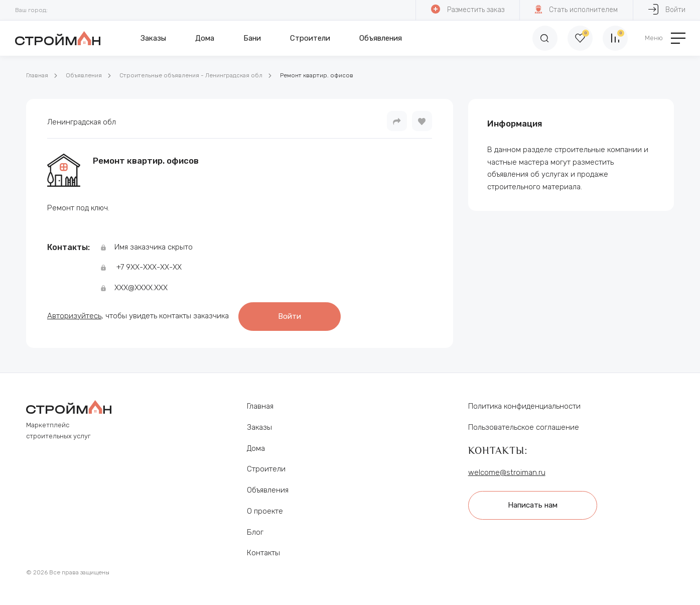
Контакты (263, 553)
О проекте (265, 511)
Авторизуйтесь (74, 316)
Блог (255, 532)
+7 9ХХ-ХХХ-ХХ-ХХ (149, 267)
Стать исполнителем (576, 9)
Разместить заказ (468, 9)
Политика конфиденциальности (524, 406)
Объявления (381, 38)
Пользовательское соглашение (524, 427)
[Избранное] (580, 38)
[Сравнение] (615, 38)
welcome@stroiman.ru (507, 472)
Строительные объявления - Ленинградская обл (191, 75)
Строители (310, 38)
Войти (290, 316)
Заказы (153, 38)
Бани (252, 38)
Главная (37, 75)
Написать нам (533, 505)
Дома (205, 38)
